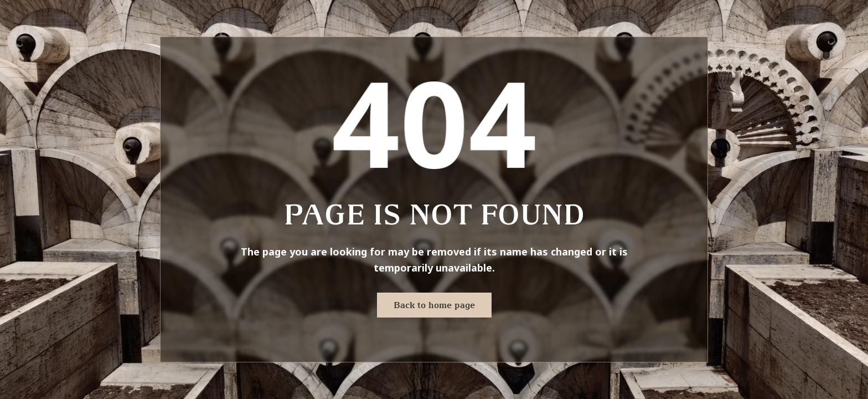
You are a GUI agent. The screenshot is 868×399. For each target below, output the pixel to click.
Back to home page (434, 305)
